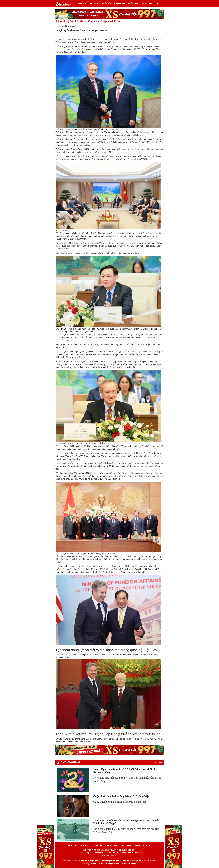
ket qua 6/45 (144, 861)
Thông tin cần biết (150, 4)
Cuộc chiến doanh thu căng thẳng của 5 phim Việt (121, 796)
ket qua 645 (121, 861)
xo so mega (90, 861)
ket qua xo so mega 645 (74, 861)
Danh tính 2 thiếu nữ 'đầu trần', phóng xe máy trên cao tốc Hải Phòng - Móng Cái (126, 822)
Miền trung (120, 4)
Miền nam (133, 4)
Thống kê (95, 4)
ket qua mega (132, 861)
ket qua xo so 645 (98, 864)
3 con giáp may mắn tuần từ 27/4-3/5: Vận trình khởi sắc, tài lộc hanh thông (127, 771)
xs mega (109, 864)
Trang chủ (82, 4)
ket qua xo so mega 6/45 (105, 861)
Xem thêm (158, 762)
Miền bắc (107, 4)
